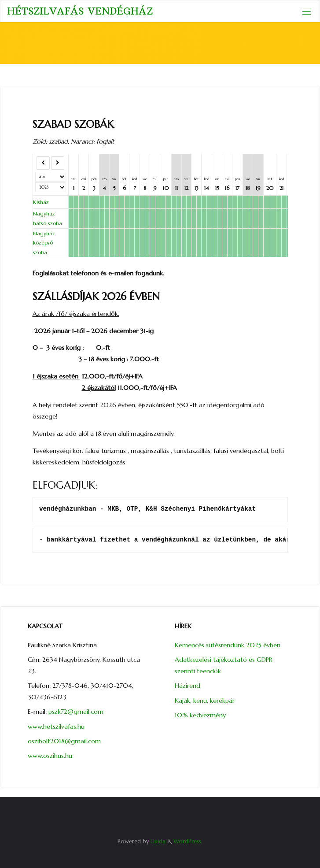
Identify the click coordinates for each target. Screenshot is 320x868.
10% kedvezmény (200, 715)
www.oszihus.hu (50, 756)
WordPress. (188, 841)
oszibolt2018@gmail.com (65, 741)
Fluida (157, 841)
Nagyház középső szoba (44, 243)
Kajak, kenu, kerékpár (205, 701)
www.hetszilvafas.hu (57, 727)
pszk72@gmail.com (76, 712)
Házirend (188, 686)
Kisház (41, 202)
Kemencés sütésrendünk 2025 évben (228, 645)
